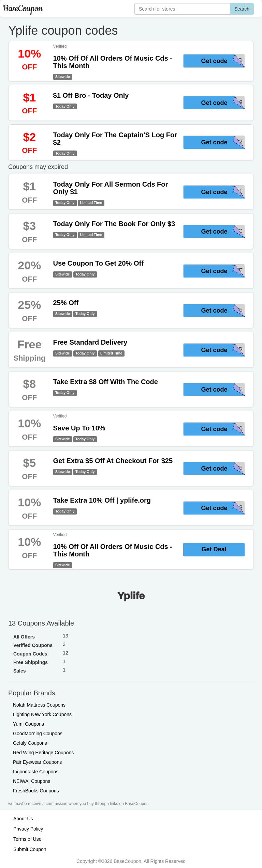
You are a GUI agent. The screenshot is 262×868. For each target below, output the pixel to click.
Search (242, 9)
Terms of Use (27, 839)
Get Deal (214, 549)
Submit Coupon (30, 849)
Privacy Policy (28, 829)
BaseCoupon (23, 9)
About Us (23, 819)
